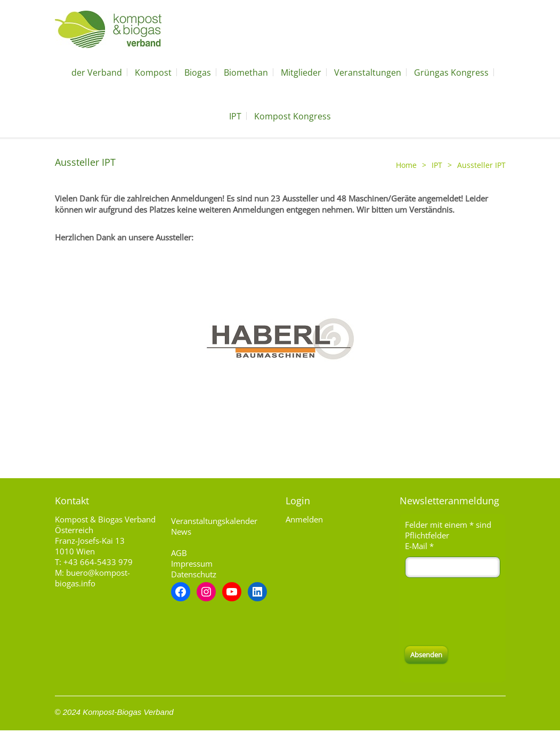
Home (406, 165)
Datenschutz (194, 574)
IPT (235, 116)
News (181, 531)
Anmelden (304, 519)
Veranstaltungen (368, 73)
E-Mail (419, 546)
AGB (179, 553)
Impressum (192, 563)
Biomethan (246, 73)
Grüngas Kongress (451, 73)
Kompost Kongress (293, 116)
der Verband (97, 73)
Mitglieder (301, 73)
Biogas (198, 73)
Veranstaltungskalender (214, 521)
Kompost (153, 73)
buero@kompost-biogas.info (92, 578)
